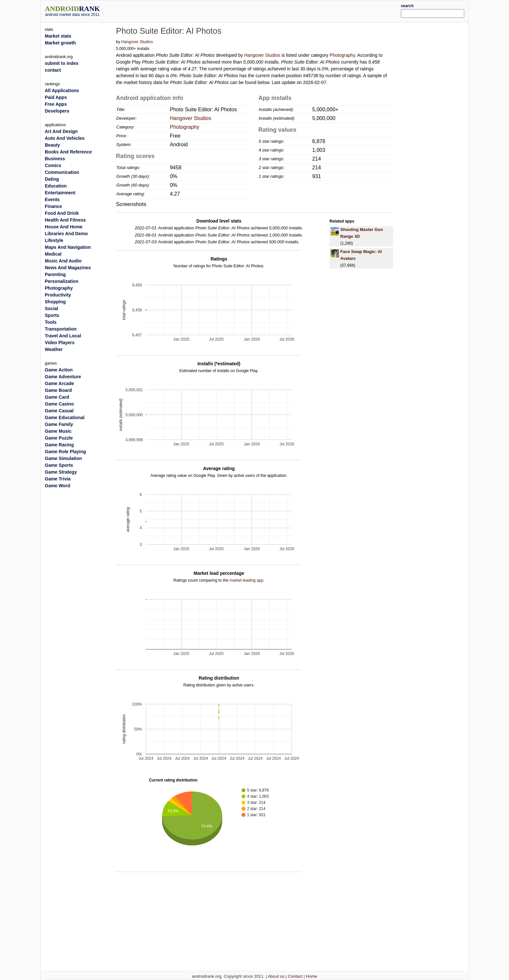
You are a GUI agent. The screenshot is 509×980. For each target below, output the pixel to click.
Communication (62, 172)
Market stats (58, 36)
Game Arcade (59, 383)
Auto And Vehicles (65, 138)
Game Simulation (63, 458)
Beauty (52, 145)
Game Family (59, 424)
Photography (342, 55)
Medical (53, 254)
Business (55, 159)
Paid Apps (56, 97)
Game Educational (65, 417)
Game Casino (59, 404)
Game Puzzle (59, 438)
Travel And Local (63, 336)
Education (56, 186)
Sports (52, 315)
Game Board (58, 390)
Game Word (57, 486)
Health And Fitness (65, 220)
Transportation (61, 329)
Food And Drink (62, 213)
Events (52, 200)
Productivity (58, 295)
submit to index (62, 63)
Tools (51, 322)
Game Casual (59, 411)
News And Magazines (68, 268)
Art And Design (61, 131)
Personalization (62, 281)
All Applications (62, 91)
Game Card (57, 397)
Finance (53, 206)
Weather (54, 349)
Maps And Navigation (68, 247)
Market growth (60, 43)
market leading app (246, 580)
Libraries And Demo (66, 234)
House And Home (64, 227)
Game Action (59, 370)
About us (276, 976)
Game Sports (59, 465)
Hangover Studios (137, 42)
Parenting (55, 274)
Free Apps (56, 104)
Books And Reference (68, 152)
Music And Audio (63, 261)
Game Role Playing (65, 452)
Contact (295, 976)
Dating (52, 179)
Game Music (58, 431)
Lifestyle (54, 240)
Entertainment (60, 193)
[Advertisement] (272, 10)
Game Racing (59, 445)
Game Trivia (58, 479)
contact (53, 70)
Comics (53, 165)
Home (311, 976)
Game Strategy (61, 472)
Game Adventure (63, 377)
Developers (57, 111)
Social (51, 309)
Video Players (60, 343)
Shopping (55, 302)
